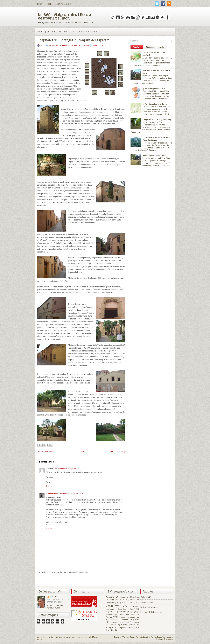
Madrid (123, 625)
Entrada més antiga (118, 452)
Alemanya (110, 597)
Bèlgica (133, 599)
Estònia (122, 615)
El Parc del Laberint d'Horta (155, 104)
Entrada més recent (46, 452)
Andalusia (124, 597)
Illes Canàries (112, 620)
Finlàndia (132, 615)
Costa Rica (122, 609)
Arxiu (162, 47)
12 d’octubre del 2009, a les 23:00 (67, 469)
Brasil (122, 599)
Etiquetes (150, 47)
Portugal (110, 627)
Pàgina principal (46, 32)
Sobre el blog (64, 4)
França (109, 617)
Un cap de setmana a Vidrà (154, 156)
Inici (40, 4)
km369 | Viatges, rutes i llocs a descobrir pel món (64, 16)
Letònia (136, 622)
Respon (49, 486)
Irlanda (125, 620)
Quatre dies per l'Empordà (154, 88)
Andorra (136, 597)
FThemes (125, 637)
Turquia (110, 630)
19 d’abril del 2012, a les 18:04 (71, 494)
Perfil (50, 4)
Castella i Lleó (128, 603)
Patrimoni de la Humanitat (151, 612)
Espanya (123, 612)
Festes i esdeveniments (150, 607)
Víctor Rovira (52, 494)
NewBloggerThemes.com (164, 639)
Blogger (43, 640)
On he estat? (68, 31)
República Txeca (127, 627)
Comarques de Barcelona (79, 45)
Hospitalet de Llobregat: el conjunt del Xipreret (73, 40)
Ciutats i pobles (147, 602)
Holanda (122, 617)
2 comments (98, 45)
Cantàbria (110, 603)
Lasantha (147, 637)
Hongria (132, 617)
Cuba (132, 609)
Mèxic (133, 625)
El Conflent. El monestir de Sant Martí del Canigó (156, 139)
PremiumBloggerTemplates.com (162, 637)
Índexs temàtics (89, 31)
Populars (137, 47)
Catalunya (63, 45)
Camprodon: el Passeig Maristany (157, 119)
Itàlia (137, 620)
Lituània (113, 625)
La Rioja (125, 622)
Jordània (114, 622)
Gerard (53, 597)
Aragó (112, 599)
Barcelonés (54, 45)
